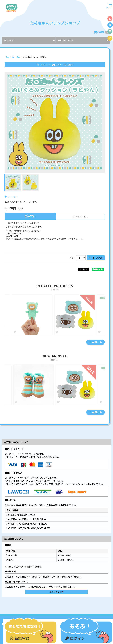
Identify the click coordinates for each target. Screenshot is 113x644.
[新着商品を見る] (95, 412)
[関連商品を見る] (95, 342)
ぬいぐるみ (13, 197)
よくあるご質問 (56, 592)
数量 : (72, 258)
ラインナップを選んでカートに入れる (55, 65)
